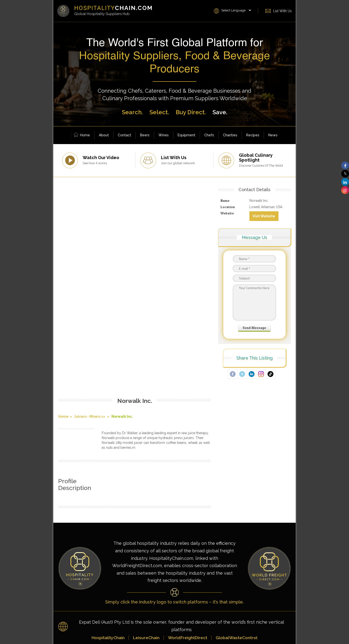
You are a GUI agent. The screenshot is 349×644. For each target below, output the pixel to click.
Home (82, 135)
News (273, 135)
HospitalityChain (105, 506)
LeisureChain (145, 506)
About (104, 135)
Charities (230, 135)
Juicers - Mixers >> (90, 207)
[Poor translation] (13, 572)
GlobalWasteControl (239, 506)
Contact (124, 135)
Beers (145, 135)
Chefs (209, 135)
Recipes (253, 135)
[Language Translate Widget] (236, 10)
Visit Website (265, 216)
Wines (164, 135)
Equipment (186, 135)
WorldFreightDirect (188, 506)
